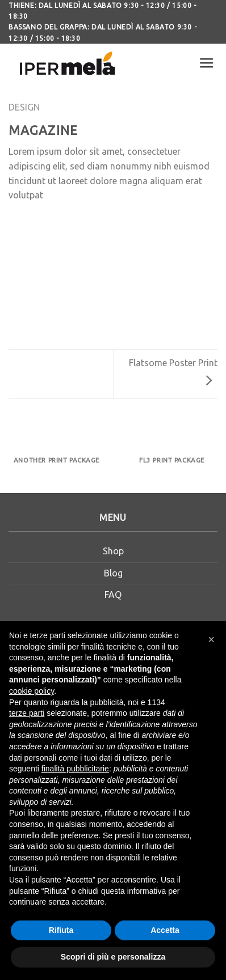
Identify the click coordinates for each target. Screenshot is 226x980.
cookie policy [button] (32, 691)
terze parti (27, 713)
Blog (113, 573)
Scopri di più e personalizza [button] (113, 957)
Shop (113, 551)
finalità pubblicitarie (75, 769)
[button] (211, 639)
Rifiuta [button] (61, 930)
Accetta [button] (165, 930)
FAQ (113, 595)
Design (24, 107)
